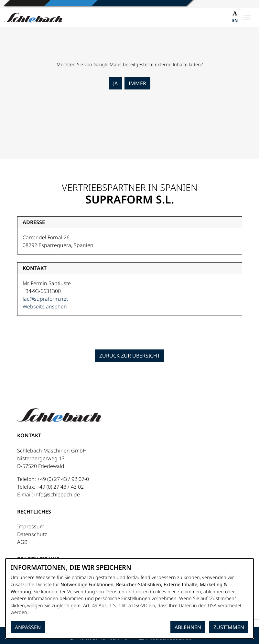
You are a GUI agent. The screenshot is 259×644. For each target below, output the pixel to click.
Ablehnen (188, 627)
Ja (115, 83)
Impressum (31, 526)
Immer (137, 83)
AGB (22, 542)
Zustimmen (229, 627)
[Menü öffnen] (247, 17)
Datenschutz (32, 534)
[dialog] (129, 598)
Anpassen (28, 627)
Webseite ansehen (45, 306)
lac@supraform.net (45, 299)
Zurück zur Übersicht (130, 356)
